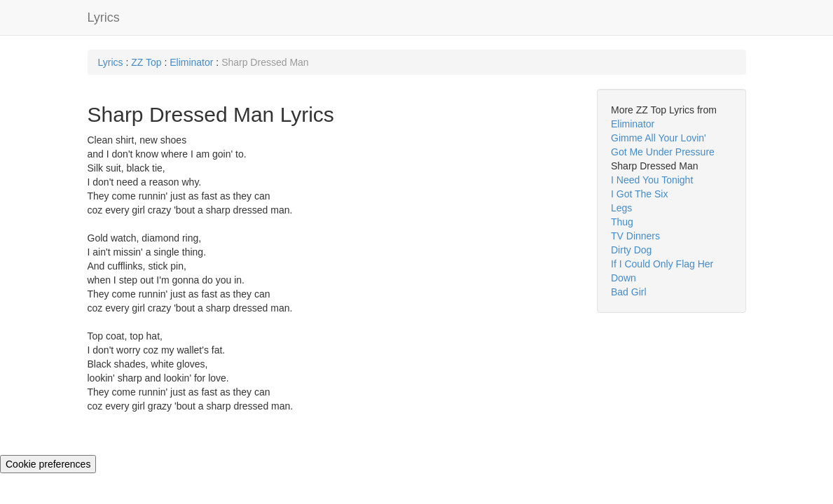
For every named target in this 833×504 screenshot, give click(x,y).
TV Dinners (635, 236)
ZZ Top (146, 62)
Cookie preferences (48, 464)
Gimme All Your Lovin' (659, 138)
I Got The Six (639, 194)
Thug (622, 222)
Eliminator (191, 62)
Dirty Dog (631, 250)
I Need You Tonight (652, 180)
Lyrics (104, 17)
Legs (621, 208)
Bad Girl (629, 292)
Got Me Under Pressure (663, 152)
